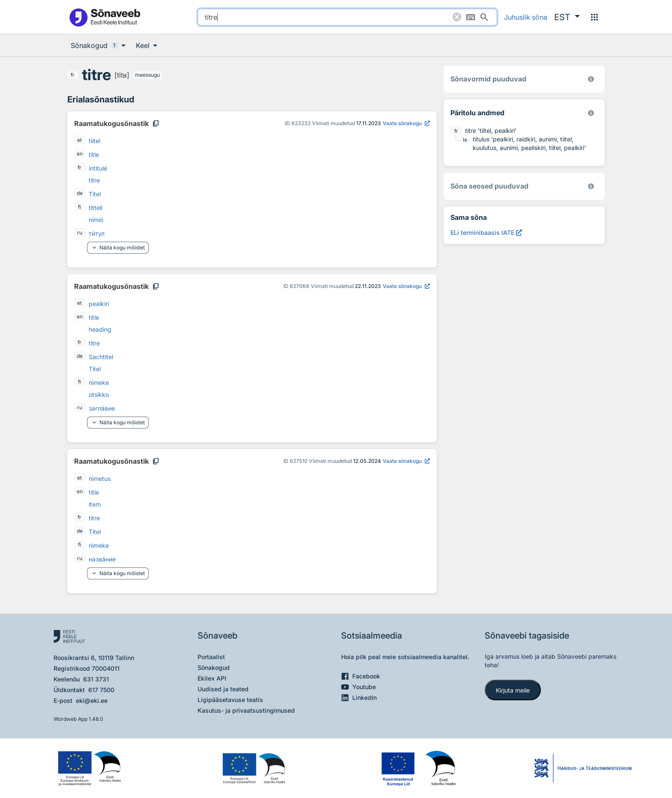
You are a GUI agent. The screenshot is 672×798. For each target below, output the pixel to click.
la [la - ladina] (465, 139)
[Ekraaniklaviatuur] (471, 17)
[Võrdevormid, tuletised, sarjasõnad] (591, 186)
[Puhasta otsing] (457, 17)
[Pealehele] (105, 17)
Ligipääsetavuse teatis (230, 700)
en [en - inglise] (80, 154)
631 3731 (96, 679)
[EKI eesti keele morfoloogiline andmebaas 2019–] (591, 79)
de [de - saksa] (80, 193)
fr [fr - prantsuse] (73, 75)
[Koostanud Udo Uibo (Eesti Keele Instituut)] (591, 113)
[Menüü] (594, 17)
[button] (567, 17)
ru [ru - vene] (80, 232)
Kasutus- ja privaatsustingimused (246, 710)
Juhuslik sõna (526, 17)
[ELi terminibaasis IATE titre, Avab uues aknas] (486, 232)
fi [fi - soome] (79, 207)
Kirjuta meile (513, 690)
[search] (347, 17)
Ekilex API (212, 678)
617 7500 (101, 690)
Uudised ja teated (223, 689)
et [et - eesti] (79, 140)
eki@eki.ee (92, 700)
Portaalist (211, 657)
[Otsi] (484, 17)
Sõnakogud (214, 667)
